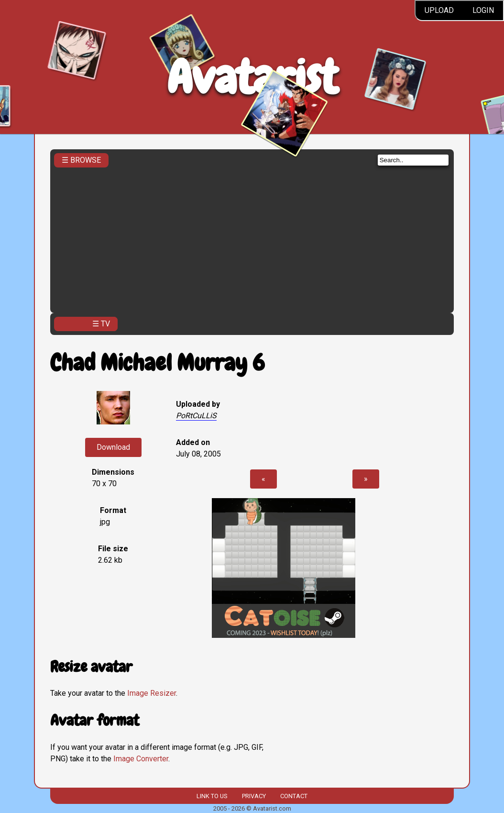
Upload (439, 10)
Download (113, 447)
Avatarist (252, 77)
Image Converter (141, 759)
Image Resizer (152, 693)
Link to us (212, 796)
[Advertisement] (252, 237)
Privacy (254, 796)
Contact (294, 796)
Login (483, 10)
